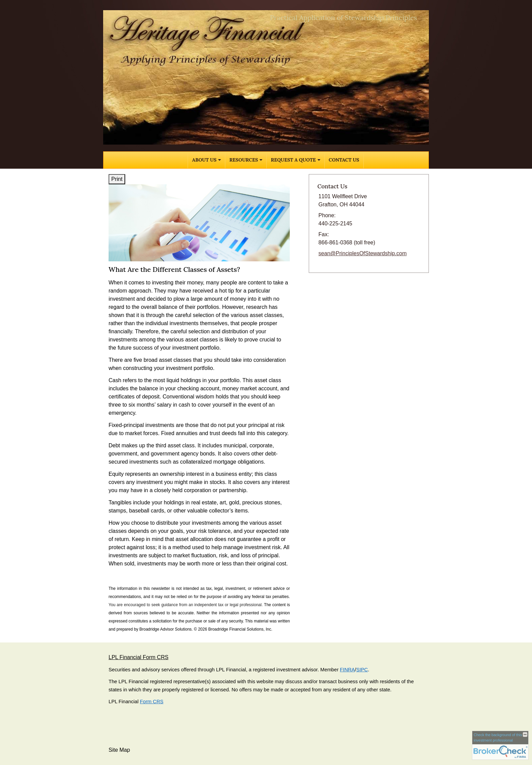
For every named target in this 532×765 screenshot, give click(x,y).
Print (117, 179)
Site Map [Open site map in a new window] (119, 750)
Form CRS (151, 702)
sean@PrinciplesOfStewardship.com (363, 253)
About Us (204, 160)
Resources (244, 160)
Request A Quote (293, 160)
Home (178, 160)
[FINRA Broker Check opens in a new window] (500, 745)
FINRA (347, 670)
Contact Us (344, 160)
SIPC (362, 670)
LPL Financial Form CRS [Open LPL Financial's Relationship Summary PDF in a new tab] (138, 657)
